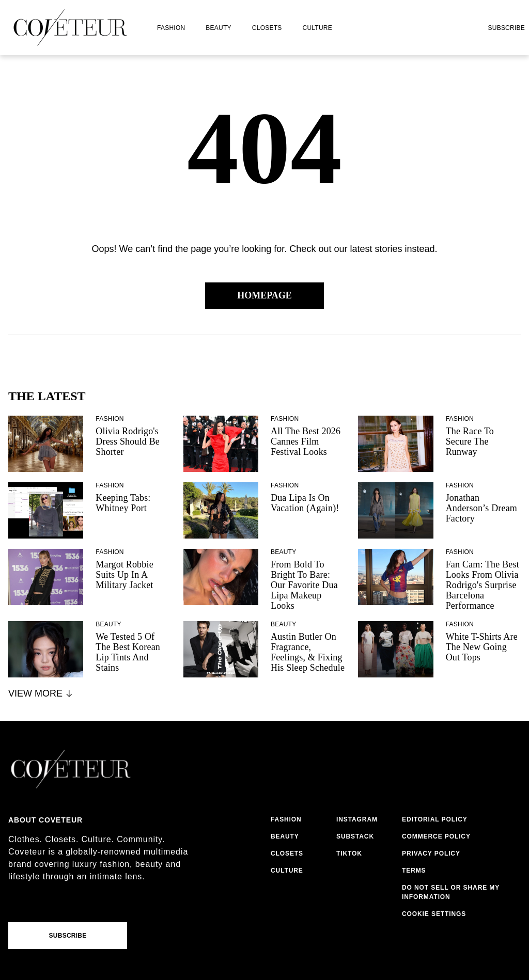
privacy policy (431, 853)
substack (355, 836)
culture (317, 28)
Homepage (264, 295)
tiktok (349, 853)
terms (414, 871)
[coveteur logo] (70, 28)
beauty (218, 28)
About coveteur (45, 820)
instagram (357, 819)
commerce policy (436, 836)
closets (267, 28)
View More (41, 693)
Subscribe (506, 28)
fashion (171, 28)
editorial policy (435, 819)
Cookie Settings (434, 914)
